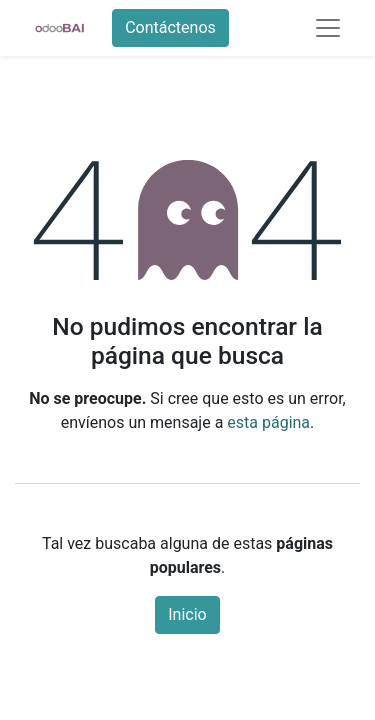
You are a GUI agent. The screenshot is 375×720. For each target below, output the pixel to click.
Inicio (187, 614)
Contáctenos (170, 27)
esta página (268, 422)
